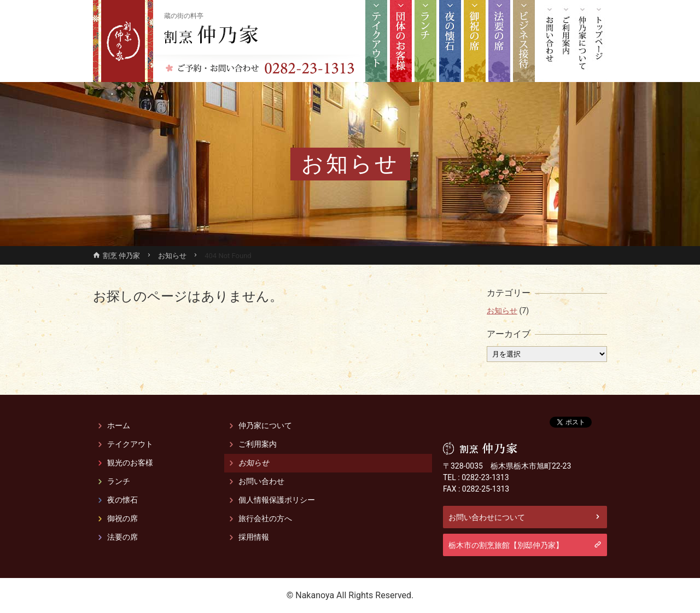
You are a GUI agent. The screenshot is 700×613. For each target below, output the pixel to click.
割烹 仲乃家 (211, 34)
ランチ (425, 41)
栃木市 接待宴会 (524, 41)
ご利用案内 (566, 41)
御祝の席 (475, 41)
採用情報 (254, 537)
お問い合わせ (550, 41)
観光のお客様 (401, 41)
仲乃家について (582, 41)
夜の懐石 (450, 41)
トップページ (599, 41)
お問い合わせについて (487, 517)
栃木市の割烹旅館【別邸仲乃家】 (506, 545)
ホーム (119, 425)
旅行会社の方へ (265, 518)
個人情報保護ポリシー (277, 500)
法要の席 (499, 41)
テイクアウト (376, 41)
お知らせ (502, 311)
